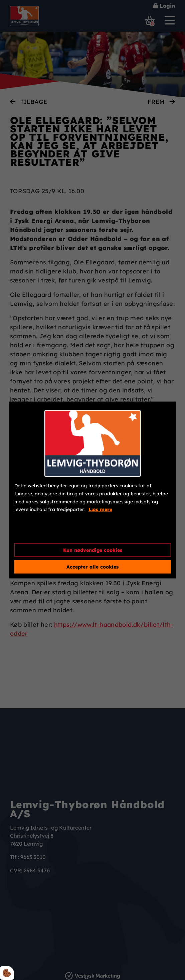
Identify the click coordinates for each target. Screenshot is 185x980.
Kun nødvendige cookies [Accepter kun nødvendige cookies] (93, 550)
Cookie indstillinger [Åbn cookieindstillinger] (38, 532)
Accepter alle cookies (93, 567)
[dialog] (93, 490)
